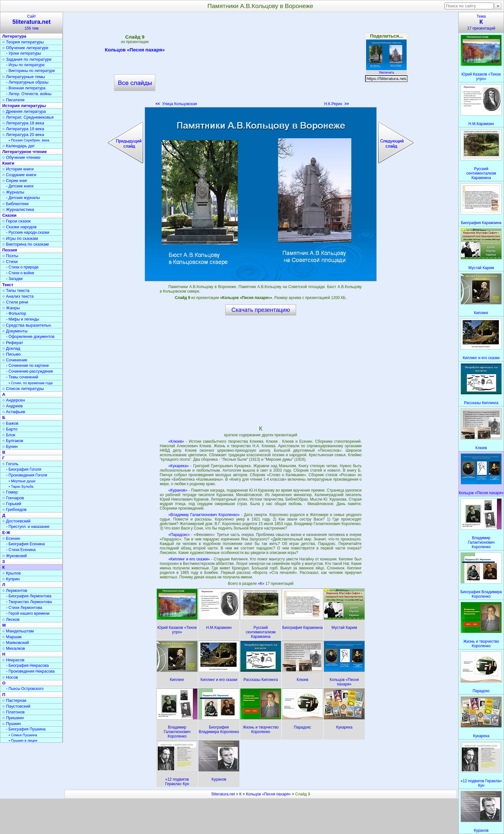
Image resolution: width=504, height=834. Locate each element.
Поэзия (10, 250)
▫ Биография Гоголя (24, 469)
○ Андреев (13, 406)
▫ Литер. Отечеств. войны (29, 94)
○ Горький (12, 504)
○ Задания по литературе (27, 59)
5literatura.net (223, 794)
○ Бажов (10, 423)
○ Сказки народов (19, 227)
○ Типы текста (16, 290)
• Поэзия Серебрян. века (29, 140)
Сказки (9, 215)
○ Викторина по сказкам (25, 244)
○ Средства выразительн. (27, 325)
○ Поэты (10, 256)
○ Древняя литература (24, 111)
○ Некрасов (13, 660)
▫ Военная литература (26, 88)
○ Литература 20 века (23, 135)
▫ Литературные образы (27, 82)
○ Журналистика (18, 209)
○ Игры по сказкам (20, 238)
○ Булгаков (13, 441)
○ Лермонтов (15, 590)
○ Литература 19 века (23, 129)
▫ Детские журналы (23, 198)
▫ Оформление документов (30, 337)
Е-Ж (6, 533)
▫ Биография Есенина (25, 544)
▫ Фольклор (16, 313)
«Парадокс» (179, 535)
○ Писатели (13, 100)
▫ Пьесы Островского (25, 689)
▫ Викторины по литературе (31, 71)
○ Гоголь (10, 464)
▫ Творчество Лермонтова (29, 602)
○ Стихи (10, 262)
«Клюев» (176, 441)
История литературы (24, 106)
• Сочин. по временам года (31, 383)
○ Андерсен (14, 400)
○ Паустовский (16, 706)
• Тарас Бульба (21, 486)
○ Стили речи (15, 302)
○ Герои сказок (17, 221)
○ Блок (9, 435)
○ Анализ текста (18, 296)
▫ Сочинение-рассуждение (30, 371)
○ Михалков (14, 648)
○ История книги (18, 169)
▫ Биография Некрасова (27, 666)
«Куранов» (178, 490)
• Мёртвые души (22, 481)
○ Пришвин (13, 718)
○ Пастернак (14, 700)
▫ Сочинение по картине (27, 366)
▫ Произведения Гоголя (27, 475)
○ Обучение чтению (21, 157)
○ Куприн (11, 579)
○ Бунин (10, 446)
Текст (8, 285)
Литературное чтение (24, 152)
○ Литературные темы (24, 77)
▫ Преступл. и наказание (28, 527)
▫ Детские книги (20, 186)
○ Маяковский (16, 643)
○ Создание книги (19, 175)
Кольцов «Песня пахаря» (135, 51)
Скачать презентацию (261, 310)
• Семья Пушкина (23, 735)
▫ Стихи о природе (22, 267)
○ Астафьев (14, 412)
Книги (8, 163)
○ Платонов (14, 712)
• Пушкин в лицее (23, 740)
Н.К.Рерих (337, 104)
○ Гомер (10, 492)
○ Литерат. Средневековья (28, 117)
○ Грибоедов (14, 509)
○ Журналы (13, 192)
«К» (262, 584)
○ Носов (10, 677)
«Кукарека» (179, 466)
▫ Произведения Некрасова (30, 671)
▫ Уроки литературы (24, 53)
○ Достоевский (16, 521)
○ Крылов (11, 573)
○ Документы (15, 331)
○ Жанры (11, 308)
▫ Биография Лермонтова (29, 596)
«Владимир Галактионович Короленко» (204, 515)
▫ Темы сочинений (22, 377)
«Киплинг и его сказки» (189, 559)
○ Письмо (12, 354)
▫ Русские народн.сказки (28, 232)
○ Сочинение (15, 360)
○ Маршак (12, 637)
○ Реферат (13, 343)
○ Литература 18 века (23, 123)
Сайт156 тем (32, 22)
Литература (14, 36)
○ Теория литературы (23, 42)
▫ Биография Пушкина (26, 729)
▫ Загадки (14, 279)
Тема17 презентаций (481, 22)
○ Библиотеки (15, 204)
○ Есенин (11, 538)
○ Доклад (11, 348)
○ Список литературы (23, 389)
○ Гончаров (13, 498)
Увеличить (386, 71)
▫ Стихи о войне (20, 273)
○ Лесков (11, 619)
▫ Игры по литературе (25, 65)
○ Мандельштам (18, 631)
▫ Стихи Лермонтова (24, 608)
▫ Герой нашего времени (28, 613)
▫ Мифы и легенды (23, 319)
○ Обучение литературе (25, 48)
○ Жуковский (14, 556)
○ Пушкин (12, 724)
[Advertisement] (261, 61)
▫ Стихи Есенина (21, 550)
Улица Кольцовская (176, 104)
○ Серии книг (15, 181)
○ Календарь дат (18, 146)
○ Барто (10, 429)
